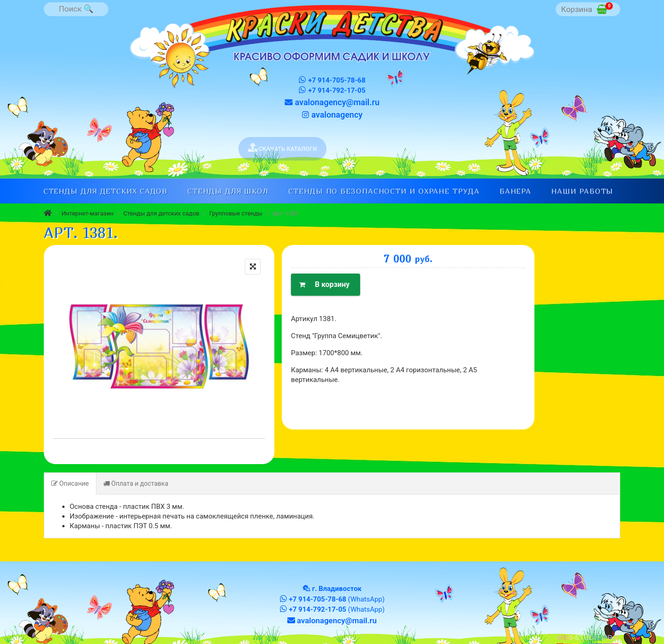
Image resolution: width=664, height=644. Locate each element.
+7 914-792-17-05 (332, 90)
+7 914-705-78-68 (332, 80)
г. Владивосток (337, 589)
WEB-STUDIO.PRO (587, 637)
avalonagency (332, 115)
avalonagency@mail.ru (332, 102)
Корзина (587, 8)
